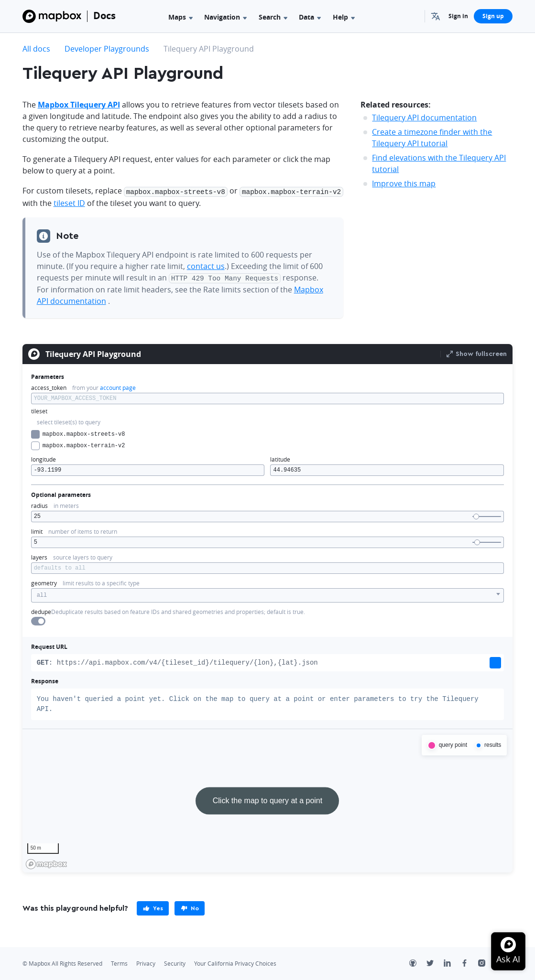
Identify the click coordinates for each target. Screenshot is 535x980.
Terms (119, 962)
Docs (104, 16)
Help (344, 17)
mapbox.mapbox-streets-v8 (78, 433)
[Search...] (413, 16)
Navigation (225, 17)
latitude (280, 458)
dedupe (41, 610)
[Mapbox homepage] (46, 863)
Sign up (493, 16)
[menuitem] (437, 16)
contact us (206, 265)
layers (39, 556)
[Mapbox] (52, 16)
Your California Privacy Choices (235, 962)
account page (118, 386)
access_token (49, 386)
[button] (437, 16)
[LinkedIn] (452, 963)
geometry (44, 582)
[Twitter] (435, 963)
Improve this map (404, 183)
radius (39, 504)
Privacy (146, 962)
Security (175, 962)
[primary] (153, 907)
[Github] (418, 963)
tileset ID (69, 202)
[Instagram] (487, 963)
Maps (180, 17)
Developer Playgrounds (107, 49)
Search (273, 17)
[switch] (38, 620)
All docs (36, 49)
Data (310, 17)
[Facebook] (469, 963)
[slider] (476, 515)
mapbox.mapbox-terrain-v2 (78, 444)
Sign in (458, 16)
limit (37, 530)
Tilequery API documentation (424, 118)
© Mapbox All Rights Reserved (62, 962)
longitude (44, 458)
